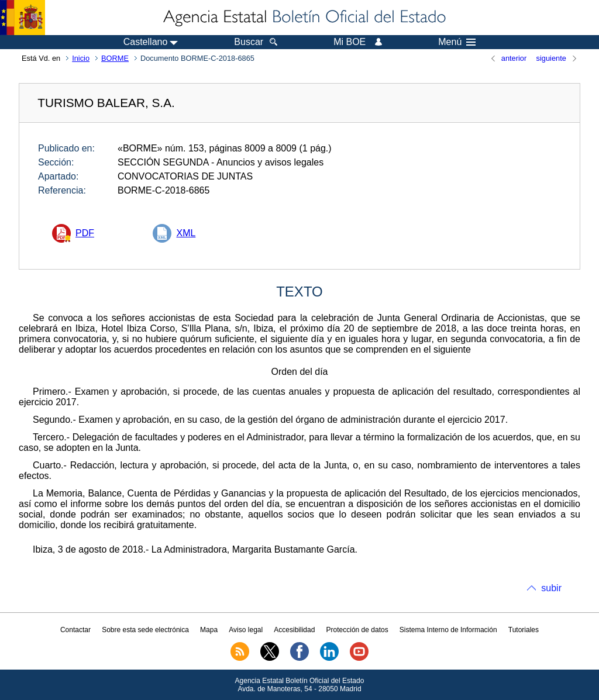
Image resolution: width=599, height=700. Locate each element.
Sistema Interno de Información (448, 630)
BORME (115, 58)
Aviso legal (246, 630)
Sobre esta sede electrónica (145, 630)
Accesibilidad (294, 630)
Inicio (81, 58)
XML (186, 233)
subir (551, 588)
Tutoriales (524, 630)
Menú (457, 42)
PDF (85, 233)
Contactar (75, 630)
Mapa (209, 630)
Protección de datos (357, 630)
